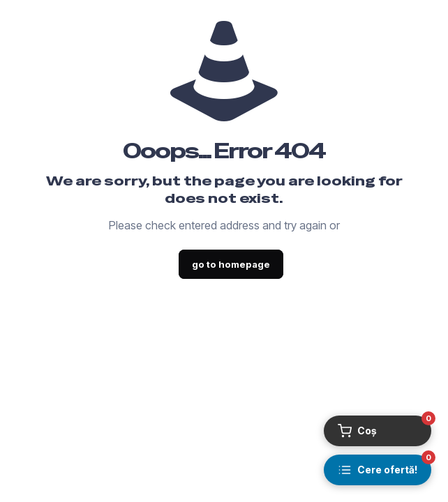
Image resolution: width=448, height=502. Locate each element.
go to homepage (231, 264)
